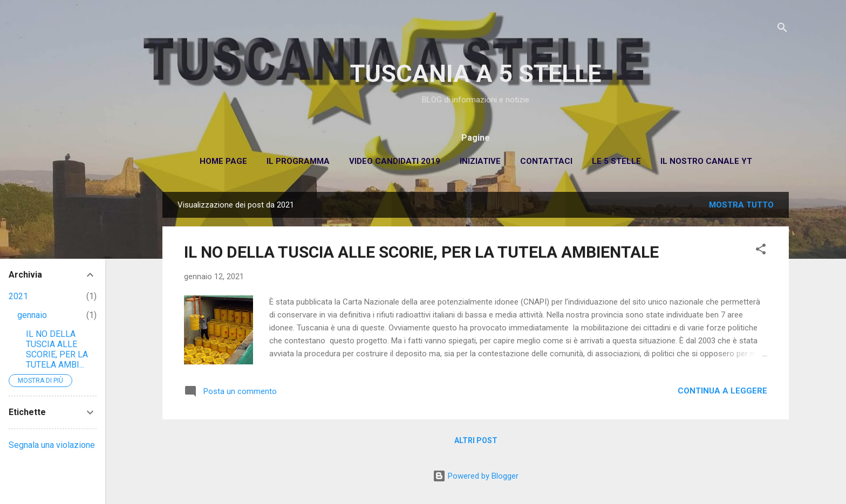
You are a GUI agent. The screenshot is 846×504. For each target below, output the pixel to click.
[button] (761, 251)
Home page (223, 161)
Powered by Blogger (476, 476)
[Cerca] (782, 29)
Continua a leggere (722, 391)
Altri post (476, 440)
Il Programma (298, 161)
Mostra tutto (741, 205)
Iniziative (480, 161)
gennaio (32, 315)
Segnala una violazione (52, 445)
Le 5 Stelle (616, 161)
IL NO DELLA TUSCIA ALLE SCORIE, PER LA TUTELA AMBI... (57, 349)
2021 (18, 296)
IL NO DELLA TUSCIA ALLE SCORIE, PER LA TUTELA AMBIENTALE (421, 252)
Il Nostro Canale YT (706, 161)
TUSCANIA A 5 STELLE (476, 74)
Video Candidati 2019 (395, 161)
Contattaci (546, 161)
